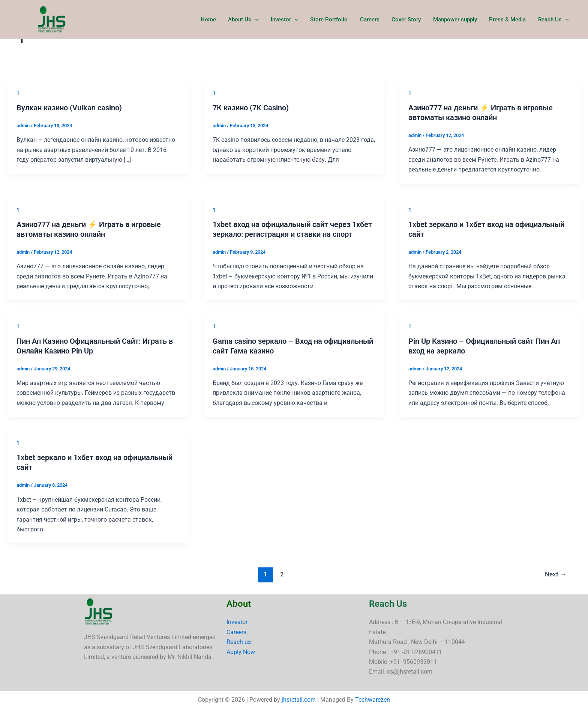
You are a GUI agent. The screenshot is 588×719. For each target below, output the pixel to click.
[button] (262, 20)
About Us (250, 20)
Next (556, 574)
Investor (290, 20)
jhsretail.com (299, 700)
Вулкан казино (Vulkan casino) (69, 108)
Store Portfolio (334, 20)
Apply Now (241, 652)
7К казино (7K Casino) (251, 108)
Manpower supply (457, 20)
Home (216, 20)
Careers (374, 20)
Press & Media (509, 20)
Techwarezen (373, 700)
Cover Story (409, 20)
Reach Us (554, 20)
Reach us (239, 642)
